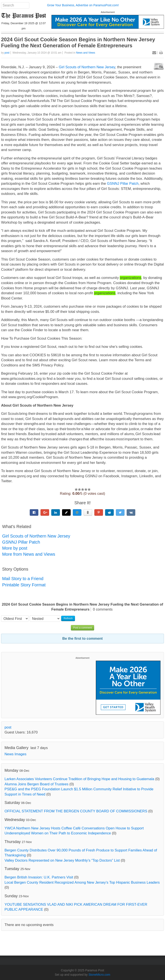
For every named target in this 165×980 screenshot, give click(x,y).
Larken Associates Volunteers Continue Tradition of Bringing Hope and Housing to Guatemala (79, 779)
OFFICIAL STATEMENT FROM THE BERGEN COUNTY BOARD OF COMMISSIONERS (76, 811)
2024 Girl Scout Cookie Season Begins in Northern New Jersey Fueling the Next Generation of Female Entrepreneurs (78, 42)
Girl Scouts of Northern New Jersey (87, 67)
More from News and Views (29, 554)
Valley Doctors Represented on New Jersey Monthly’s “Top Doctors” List (62, 860)
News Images (16, 754)
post (7, 53)
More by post (15, 548)
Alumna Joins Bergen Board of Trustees (37, 784)
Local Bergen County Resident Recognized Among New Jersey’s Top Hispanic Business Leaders (82, 882)
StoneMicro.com (99, 975)
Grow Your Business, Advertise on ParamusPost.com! (83, 5)
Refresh (68, 618)
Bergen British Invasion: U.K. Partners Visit (39, 877)
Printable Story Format (24, 585)
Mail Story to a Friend (23, 579)
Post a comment (83, 628)
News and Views (86, 53)
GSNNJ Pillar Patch (123, 184)
